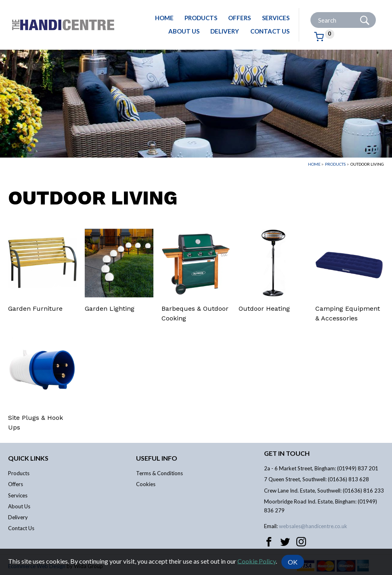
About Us (184, 31)
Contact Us (270, 31)
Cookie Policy (257, 561)
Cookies (146, 484)
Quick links (28, 458)
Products (201, 18)
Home (164, 18)
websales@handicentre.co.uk (313, 526)
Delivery (225, 31)
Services (276, 18)
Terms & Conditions (159, 473)
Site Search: (311, 12)
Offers (239, 18)
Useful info (157, 458)
